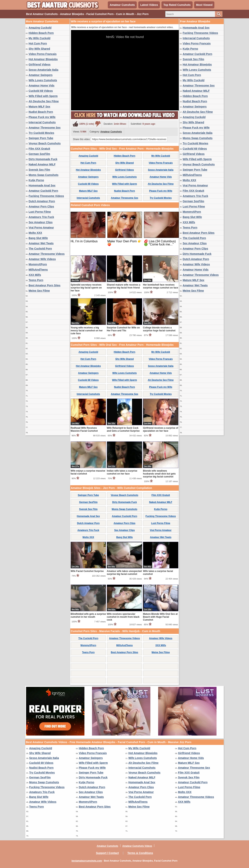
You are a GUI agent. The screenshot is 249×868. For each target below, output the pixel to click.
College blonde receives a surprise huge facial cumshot (159, 329)
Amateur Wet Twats (41, 243)
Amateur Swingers (41, 75)
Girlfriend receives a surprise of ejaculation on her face (161, 429)
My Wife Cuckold (39, 38)
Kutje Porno (36, 180)
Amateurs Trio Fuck (41, 217)
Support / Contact (107, 853)
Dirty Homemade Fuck (43, 159)
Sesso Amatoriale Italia (43, 70)
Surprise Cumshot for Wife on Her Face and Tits (123, 329)
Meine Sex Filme (39, 291)
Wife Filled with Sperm (43, 96)
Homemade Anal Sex (42, 185)
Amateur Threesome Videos (47, 254)
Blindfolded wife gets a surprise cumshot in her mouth (88, 615)
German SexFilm (39, 154)
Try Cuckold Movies (41, 133)
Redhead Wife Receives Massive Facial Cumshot (84, 429)
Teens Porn (36, 280)
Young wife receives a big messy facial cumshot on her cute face (87, 331)
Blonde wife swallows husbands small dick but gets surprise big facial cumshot (159, 474)
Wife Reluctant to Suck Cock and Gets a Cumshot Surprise (123, 429)
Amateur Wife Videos (42, 259)
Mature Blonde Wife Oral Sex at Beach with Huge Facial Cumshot (160, 617)
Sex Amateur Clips (41, 222)
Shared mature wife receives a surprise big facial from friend (124, 286)
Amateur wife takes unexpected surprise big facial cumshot (124, 573)
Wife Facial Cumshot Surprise (87, 571)
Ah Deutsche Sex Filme (44, 101)
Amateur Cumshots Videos (137, 846)
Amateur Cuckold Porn (43, 191)
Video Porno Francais (43, 54)
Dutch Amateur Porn (42, 201)
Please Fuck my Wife (42, 117)
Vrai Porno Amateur (41, 228)
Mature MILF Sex (39, 107)
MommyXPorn (38, 264)
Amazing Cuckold (40, 28)
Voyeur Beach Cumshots (45, 143)
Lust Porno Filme (40, 212)
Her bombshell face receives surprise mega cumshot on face (161, 286)
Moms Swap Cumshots (43, 175)
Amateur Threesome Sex (45, 128)
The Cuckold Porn (40, 249)
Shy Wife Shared (39, 49)
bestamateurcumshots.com (87, 861)
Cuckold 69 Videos (41, 91)
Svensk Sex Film (39, 170)
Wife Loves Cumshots (43, 80)
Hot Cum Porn (38, 43)
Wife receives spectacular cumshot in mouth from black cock (123, 617)
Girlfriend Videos (40, 64)
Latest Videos (149, 5)
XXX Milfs (35, 275)
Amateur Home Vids (42, 86)
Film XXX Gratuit (39, 149)
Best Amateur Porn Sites (45, 285)
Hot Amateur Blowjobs (43, 59)
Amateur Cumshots (122, 5)
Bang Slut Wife (38, 238)
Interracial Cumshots (42, 122)
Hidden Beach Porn (41, 33)
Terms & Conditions (140, 853)
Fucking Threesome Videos (46, 196)
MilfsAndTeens (38, 270)
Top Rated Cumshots (177, 5)
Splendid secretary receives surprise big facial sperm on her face (86, 288)
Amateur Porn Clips (41, 206)
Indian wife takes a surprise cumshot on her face (122, 472)
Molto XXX (35, 233)
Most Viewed (204, 5)
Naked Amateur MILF (42, 164)
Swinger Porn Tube (41, 138)
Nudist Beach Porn (41, 112)
